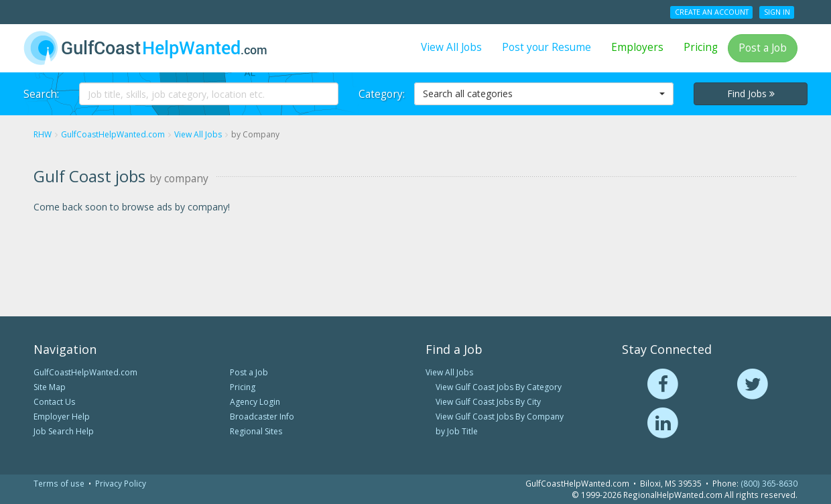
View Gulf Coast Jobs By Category (499, 387)
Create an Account (712, 12)
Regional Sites (256, 431)
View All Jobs (451, 47)
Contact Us (54, 402)
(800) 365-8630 (769, 483)
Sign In (777, 12)
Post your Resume (547, 47)
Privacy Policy (121, 483)
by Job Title (457, 431)
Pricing (701, 47)
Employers (637, 47)
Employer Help (62, 417)
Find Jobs (751, 93)
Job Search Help (64, 431)
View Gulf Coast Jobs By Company (500, 417)
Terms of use (59, 483)
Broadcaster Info (262, 417)
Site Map (50, 387)
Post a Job (763, 48)
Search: (41, 94)
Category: (381, 94)
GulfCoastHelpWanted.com (85, 372)
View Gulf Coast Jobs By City (488, 402)
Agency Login (255, 402)
